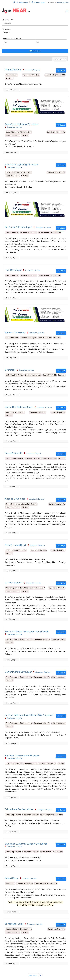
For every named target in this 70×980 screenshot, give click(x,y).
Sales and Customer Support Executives (26, 844)
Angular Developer (15, 499)
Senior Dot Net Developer (19, 407)
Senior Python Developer (18, 672)
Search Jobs (35, 51)
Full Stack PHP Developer (18, 227)
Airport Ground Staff (15, 545)
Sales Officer (12, 878)
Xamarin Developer (15, 332)
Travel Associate (14, 453)
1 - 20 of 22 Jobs (60, 59)
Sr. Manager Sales (14, 924)
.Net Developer (13, 270)
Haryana (36, 70)
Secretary (10, 370)
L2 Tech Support (14, 583)
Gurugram (28, 70)
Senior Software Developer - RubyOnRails (27, 632)
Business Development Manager (22, 756)
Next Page (33, 975)
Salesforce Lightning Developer (22, 124)
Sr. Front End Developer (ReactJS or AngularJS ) (30, 715)
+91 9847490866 (62, 2)
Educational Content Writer (19, 809)
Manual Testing (13, 70)
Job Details (61, 70)
